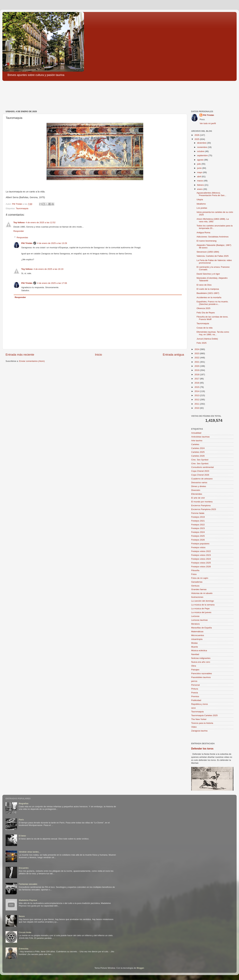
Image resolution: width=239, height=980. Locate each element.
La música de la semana (203, 605)
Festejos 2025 (198, 536)
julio (199, 164)
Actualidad (196, 433)
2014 (197, 391)
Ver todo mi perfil (208, 123)
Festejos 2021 (198, 521)
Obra (194, 666)
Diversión (196, 490)
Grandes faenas (199, 589)
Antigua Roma (203, 233)
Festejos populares (200, 544)
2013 (197, 395)
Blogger (140, 968)
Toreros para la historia (202, 723)
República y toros (199, 704)
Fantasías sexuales (28, 884)
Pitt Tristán (27, 243)
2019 (197, 370)
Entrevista (23, 949)
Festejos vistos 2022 (201, 551)
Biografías (24, 803)
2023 (197, 353)
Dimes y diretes (199, 486)
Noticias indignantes (201, 658)
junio (200, 168)
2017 (197, 379)
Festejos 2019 (198, 517)
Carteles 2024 (198, 448)
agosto (201, 160)
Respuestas (22, 237)
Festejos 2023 (198, 528)
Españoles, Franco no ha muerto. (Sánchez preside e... (213, 303)
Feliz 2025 (202, 343)
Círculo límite (25, 932)
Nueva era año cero (201, 662)
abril (199, 177)
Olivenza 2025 (203, 308)
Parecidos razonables (202, 673)
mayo (200, 172)
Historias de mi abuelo (202, 593)
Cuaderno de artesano (202, 479)
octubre (201, 151)
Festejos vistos (198, 547)
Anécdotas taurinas (200, 437)
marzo (200, 181)
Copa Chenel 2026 (200, 475)
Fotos (194, 574)
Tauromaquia (22, 208)
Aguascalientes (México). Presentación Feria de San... (211, 194)
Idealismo (201, 204)
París (21, 820)
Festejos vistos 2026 (201, 567)
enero (200, 189)
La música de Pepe (200, 609)
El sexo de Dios (204, 285)
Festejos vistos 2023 (201, 555)
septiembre (203, 155)
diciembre (202, 143)
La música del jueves (201, 612)
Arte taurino (197, 441)
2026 (197, 135)
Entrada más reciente (20, 355)
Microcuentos (198, 635)
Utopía (200, 199)
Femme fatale (198, 513)
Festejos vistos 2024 (201, 559)
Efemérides (197, 494)
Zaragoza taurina (199, 731)
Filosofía (195, 570)
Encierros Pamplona (201, 505)
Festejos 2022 (198, 525)
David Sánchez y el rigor (208, 274)
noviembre (202, 147)
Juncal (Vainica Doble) (207, 339)
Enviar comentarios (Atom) (32, 361)
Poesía (195, 693)
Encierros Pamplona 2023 (204, 509)
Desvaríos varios (199, 483)
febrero (201, 185)
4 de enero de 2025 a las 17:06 (52, 283)
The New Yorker (199, 719)
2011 (197, 404)
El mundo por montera (202, 502)
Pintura (195, 689)
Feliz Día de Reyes (206, 313)
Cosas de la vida (205, 328)
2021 (197, 362)
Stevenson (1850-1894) (208, 252)
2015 (197, 387)
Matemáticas (197, 632)
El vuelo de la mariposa (208, 289)
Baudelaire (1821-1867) (208, 293)
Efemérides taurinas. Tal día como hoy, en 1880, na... (213, 333)
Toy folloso (19, 222)
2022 (197, 358)
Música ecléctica (199, 650)
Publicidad (196, 700)
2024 (197, 349)
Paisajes (195, 670)
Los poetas (202, 208)
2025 (197, 139)
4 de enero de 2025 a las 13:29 (52, 243)
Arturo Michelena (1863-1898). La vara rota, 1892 (213, 220)
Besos (22, 916)
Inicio (98, 355)
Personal (195, 685)
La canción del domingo (203, 601)
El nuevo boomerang (207, 241)
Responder (19, 231)
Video (194, 727)
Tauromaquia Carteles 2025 (204, 715)
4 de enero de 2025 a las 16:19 (49, 269)
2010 (197, 408)
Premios (195, 696)
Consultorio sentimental (202, 467)
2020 (197, 366)
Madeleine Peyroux (28, 900)
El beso (22, 836)
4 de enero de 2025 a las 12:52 (41, 222)
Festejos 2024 (198, 532)
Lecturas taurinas (199, 620)
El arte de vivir (198, 498)
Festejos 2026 (198, 540)
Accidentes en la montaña (209, 297)
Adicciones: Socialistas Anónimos (213, 237)
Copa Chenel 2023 (200, 471)
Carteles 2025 (198, 452)
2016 (197, 383)
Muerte (195, 647)
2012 (197, 400)
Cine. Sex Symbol (200, 460)
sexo (194, 708)
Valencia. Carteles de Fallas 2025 (213, 256)
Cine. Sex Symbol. (200, 464)
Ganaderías (197, 582)
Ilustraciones (197, 597)
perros (194, 681)
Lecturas (195, 616)
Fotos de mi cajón (200, 578)
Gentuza (195, 586)
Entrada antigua (173, 355)
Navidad (195, 654)
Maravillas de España (201, 628)
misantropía (197, 639)
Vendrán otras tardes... (30, 852)
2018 (197, 374)
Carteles (195, 444)
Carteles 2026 (198, 456)
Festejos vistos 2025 (201, 563)
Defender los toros (202, 749)
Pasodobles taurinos (201, 677)
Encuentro (24, 868)
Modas (194, 643)
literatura (195, 624)
